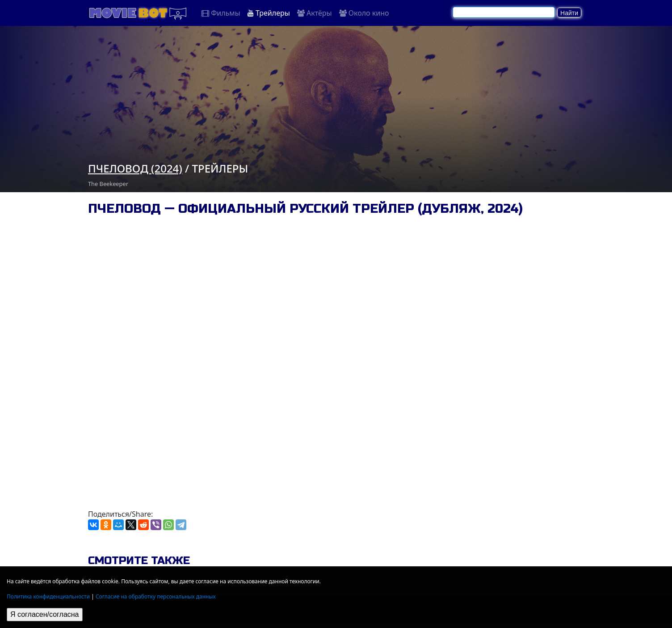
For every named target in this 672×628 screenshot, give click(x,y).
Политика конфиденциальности (48, 596)
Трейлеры (269, 13)
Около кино (364, 13)
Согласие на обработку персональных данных (156, 596)
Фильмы (221, 13)
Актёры (315, 13)
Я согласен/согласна (45, 614)
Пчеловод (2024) (135, 168)
